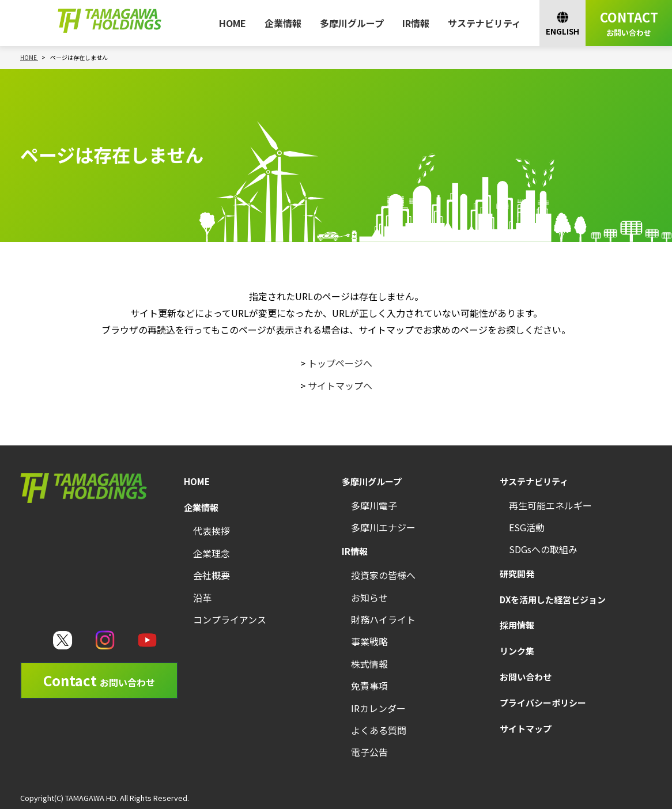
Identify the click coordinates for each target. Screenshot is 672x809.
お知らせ (369, 598)
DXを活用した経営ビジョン (553, 600)
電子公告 (369, 752)
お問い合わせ (526, 677)
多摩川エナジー (383, 527)
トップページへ (340, 363)
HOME (233, 23)
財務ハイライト (383, 619)
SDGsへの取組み (543, 549)
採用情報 (517, 625)
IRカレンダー (378, 708)
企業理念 (212, 553)
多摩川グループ (352, 23)
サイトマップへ (340, 385)
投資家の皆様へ (383, 575)
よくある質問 (379, 730)
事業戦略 (369, 641)
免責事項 (369, 686)
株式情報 (369, 664)
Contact (99, 680)
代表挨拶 (212, 531)
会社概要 (212, 575)
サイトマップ (526, 729)
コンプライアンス (230, 619)
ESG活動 (527, 527)
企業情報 (283, 23)
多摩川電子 (374, 505)
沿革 (202, 598)
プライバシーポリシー (543, 703)
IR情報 (416, 23)
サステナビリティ (484, 23)
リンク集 (517, 651)
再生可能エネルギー (550, 505)
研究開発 (517, 574)
